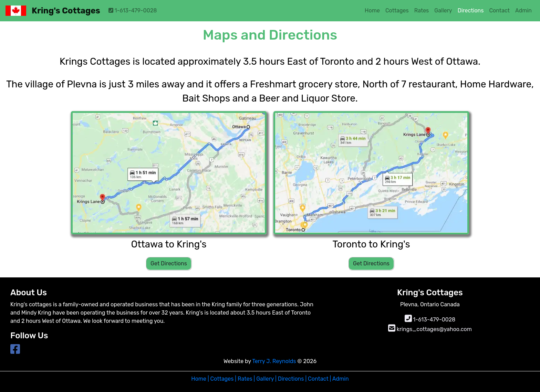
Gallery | (266, 379)
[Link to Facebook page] (15, 351)
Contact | (319, 379)
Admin (340, 379)
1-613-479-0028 (133, 10)
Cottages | (223, 379)
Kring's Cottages (66, 11)
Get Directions (169, 263)
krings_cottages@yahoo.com (430, 329)
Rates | (246, 379)
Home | (200, 379)
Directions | (292, 379)
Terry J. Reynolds (275, 361)
